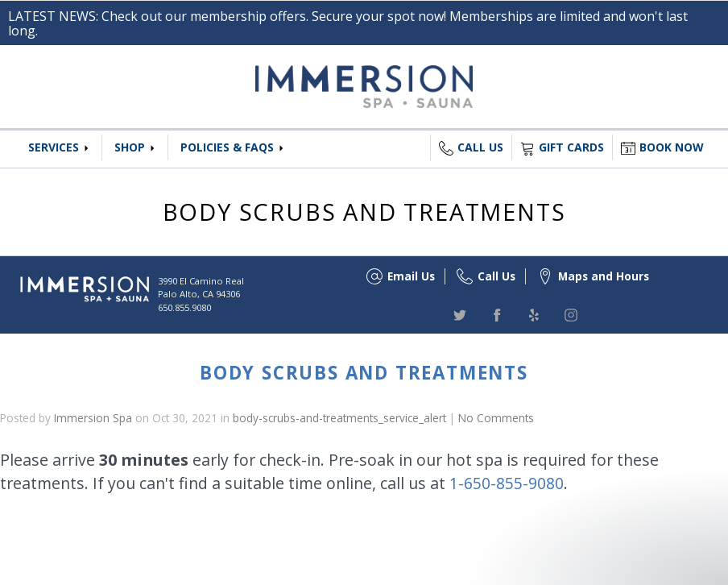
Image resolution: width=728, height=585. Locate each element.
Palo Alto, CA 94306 (199, 294)
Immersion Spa (93, 418)
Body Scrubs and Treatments (364, 373)
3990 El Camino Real (201, 281)
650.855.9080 (184, 307)
